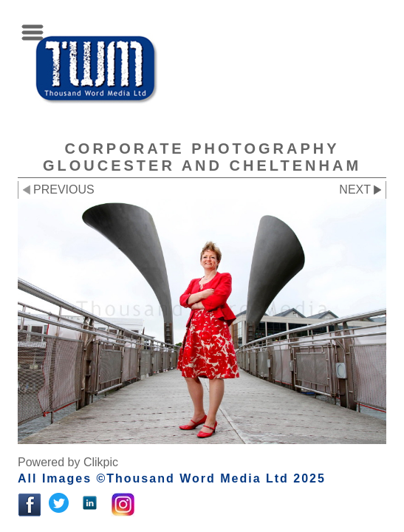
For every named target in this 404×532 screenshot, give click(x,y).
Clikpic (101, 462)
